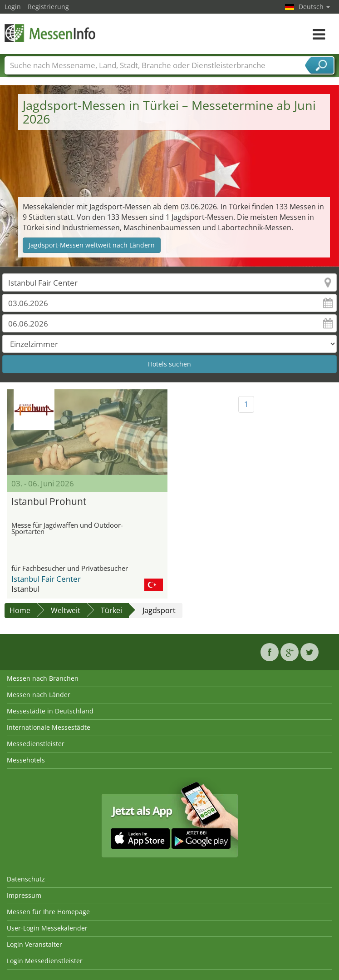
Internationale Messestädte (49, 727)
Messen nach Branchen (43, 678)
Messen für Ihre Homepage (48, 912)
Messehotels (26, 760)
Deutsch (314, 7)
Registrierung (48, 7)
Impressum (24, 895)
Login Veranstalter (34, 944)
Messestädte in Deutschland (50, 711)
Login (13, 7)
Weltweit (66, 610)
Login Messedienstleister (45, 961)
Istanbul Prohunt (49, 501)
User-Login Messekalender (47, 928)
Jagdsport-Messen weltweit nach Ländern (92, 245)
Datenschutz (26, 879)
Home (20, 610)
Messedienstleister (36, 744)
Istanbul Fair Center (46, 579)
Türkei (111, 610)
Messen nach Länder (39, 695)
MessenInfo (50, 33)
